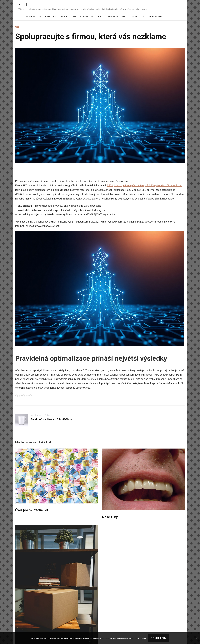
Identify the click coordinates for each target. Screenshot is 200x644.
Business (31, 17)
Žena (143, 17)
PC (93, 17)
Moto (74, 17)
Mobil (64, 17)
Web (124, 17)
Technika (113, 17)
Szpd (23, 5)
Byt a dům (44, 17)
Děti (55, 17)
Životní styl (156, 17)
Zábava (133, 17)
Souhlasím (159, 638)
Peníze (101, 17)
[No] (197, 638)
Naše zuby (110, 517)
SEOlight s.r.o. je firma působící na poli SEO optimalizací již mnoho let (145, 185)
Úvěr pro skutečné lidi (32, 510)
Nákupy (84, 17)
